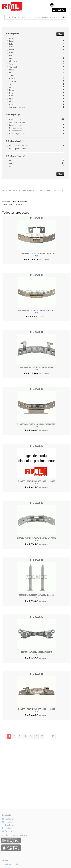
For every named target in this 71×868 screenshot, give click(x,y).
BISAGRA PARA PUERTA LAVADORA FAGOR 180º (37, 253)
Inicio (5, 190)
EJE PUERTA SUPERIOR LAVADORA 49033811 (37, 595)
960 (24, 204)
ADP (37, 256)
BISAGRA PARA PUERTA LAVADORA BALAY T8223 (36, 538)
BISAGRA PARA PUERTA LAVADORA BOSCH (37, 367)
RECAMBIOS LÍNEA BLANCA (22, 190)
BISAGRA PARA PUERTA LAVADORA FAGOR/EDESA (37, 424)
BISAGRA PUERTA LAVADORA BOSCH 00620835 (36, 481)
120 (15, 204)
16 (53, 736)
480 (19, 204)
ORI (36, 598)
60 (11, 204)
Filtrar (60, 34)
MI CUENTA (59, 10)
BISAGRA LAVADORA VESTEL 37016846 (36, 652)
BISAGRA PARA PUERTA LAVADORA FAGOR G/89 (36, 310)
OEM (37, 370)
